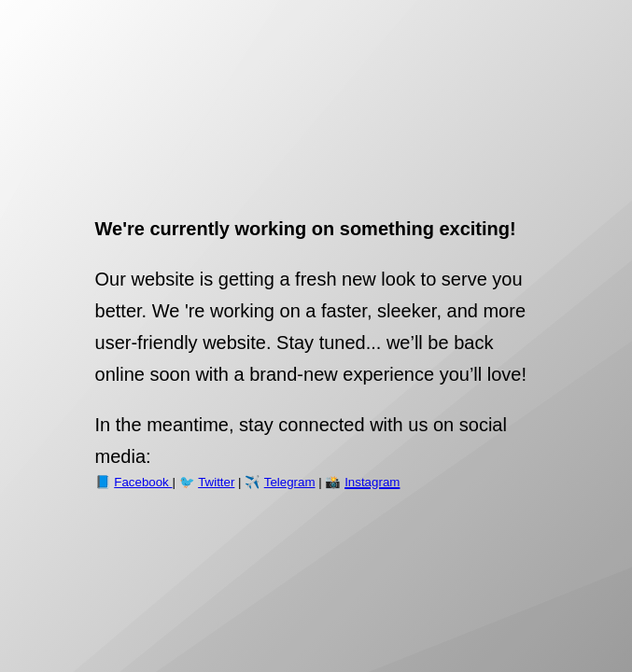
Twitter (216, 482)
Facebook (143, 482)
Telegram (290, 482)
